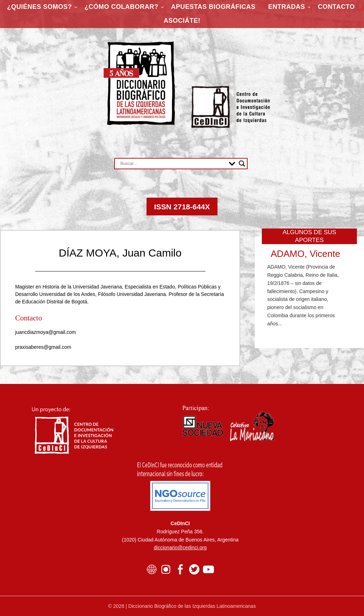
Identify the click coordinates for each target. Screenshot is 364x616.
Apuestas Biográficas (213, 7)
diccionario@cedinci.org (180, 548)
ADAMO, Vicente (305, 254)
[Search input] (173, 164)
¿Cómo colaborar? (121, 7)
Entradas (287, 7)
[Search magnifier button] (242, 164)
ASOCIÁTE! (182, 21)
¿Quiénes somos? (40, 7)
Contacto (336, 7)
